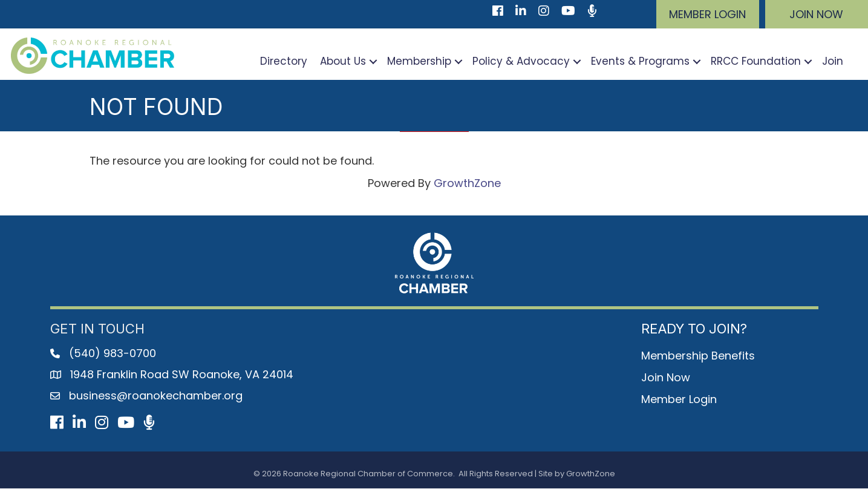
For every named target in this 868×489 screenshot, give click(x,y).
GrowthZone (467, 183)
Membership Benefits (698, 356)
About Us (343, 62)
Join (833, 62)
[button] (708, 14)
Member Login (679, 399)
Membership (419, 62)
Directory (284, 62)
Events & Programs (640, 62)
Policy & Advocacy (521, 62)
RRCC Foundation (756, 62)
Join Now (666, 377)
